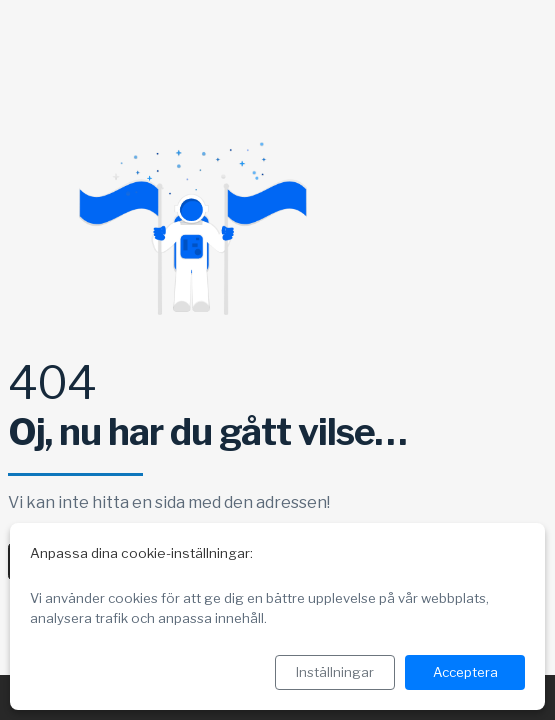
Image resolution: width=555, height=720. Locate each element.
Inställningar (335, 672)
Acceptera (465, 672)
